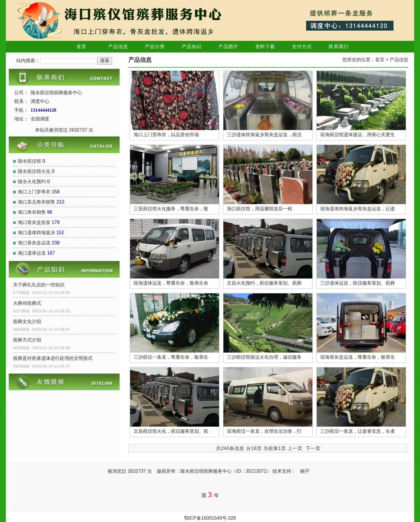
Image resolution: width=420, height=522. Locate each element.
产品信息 (118, 47)
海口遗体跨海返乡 (36, 233)
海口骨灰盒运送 (34, 243)
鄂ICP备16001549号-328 (210, 518)
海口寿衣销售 (32, 212)
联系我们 (339, 47)
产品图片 (228, 47)
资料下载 (265, 47)
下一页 (313, 448)
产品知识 (192, 47)
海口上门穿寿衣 (34, 192)
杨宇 (305, 471)
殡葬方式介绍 (27, 340)
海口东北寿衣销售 (36, 202)
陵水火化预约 (32, 182)
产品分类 (155, 47)
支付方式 (302, 47)
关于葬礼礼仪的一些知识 (39, 285)
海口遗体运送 (32, 253)
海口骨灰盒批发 (34, 222)
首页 (81, 47)
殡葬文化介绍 (27, 322)
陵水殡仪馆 (29, 161)
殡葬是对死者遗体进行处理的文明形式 (53, 358)
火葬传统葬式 (27, 303)
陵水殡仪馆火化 (34, 171)
